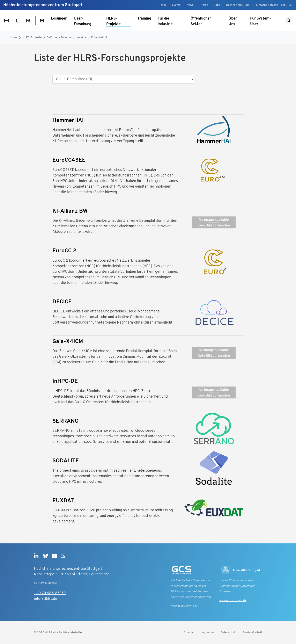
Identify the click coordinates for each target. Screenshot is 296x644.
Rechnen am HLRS (238, 5)
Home (13, 38)
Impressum (208, 633)
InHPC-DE (65, 381)
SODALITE (66, 461)
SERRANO (66, 421)
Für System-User (261, 21)
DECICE (62, 302)
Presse (204, 5)
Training (144, 19)
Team (162, 5)
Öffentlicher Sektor (201, 21)
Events (176, 5)
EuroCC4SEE (69, 160)
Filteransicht (99, 38)
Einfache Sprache (267, 5)
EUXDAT (63, 501)
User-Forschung (83, 21)
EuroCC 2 (64, 251)
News (190, 5)
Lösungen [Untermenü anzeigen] (59, 19)
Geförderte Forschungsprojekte (66, 38)
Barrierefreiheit (252, 633)
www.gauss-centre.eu (184, 606)
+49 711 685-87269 (50, 593)
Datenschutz (229, 633)
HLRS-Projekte (113, 21)
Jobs (217, 5)
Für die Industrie (165, 21)
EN (283, 5)
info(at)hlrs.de (46, 599)
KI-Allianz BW (70, 211)
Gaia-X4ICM (68, 342)
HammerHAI (68, 121)
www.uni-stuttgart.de (233, 600)
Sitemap (189, 633)
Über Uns (233, 21)
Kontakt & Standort (48, 583)
